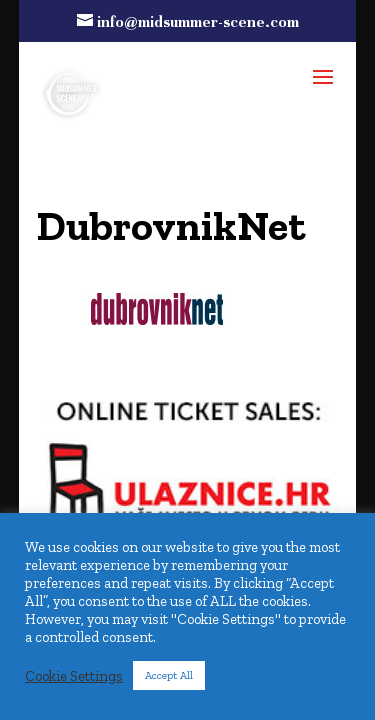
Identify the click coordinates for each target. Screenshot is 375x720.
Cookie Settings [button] (74, 676)
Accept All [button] (169, 675)
